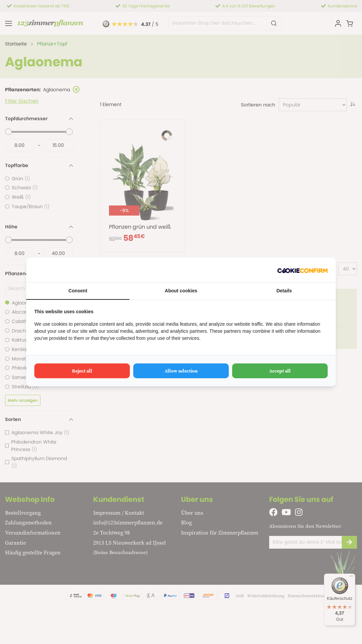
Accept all (280, 371)
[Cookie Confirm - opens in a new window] (302, 270)
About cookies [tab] (181, 291)
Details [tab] (284, 291)
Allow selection (181, 371)
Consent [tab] (78, 291)
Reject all (82, 371)
